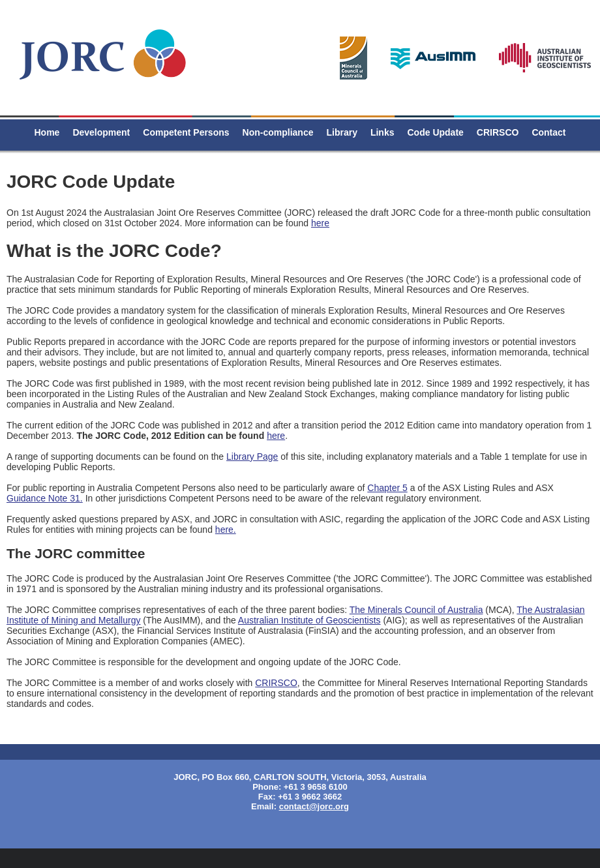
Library (341, 132)
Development (101, 132)
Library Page (252, 456)
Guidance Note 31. (45, 498)
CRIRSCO (498, 132)
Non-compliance (278, 132)
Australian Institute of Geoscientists (309, 620)
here (320, 223)
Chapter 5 (387, 488)
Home (47, 132)
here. (226, 530)
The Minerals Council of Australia (416, 610)
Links (382, 132)
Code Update (436, 132)
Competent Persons (186, 132)
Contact (548, 132)
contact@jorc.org (314, 806)
